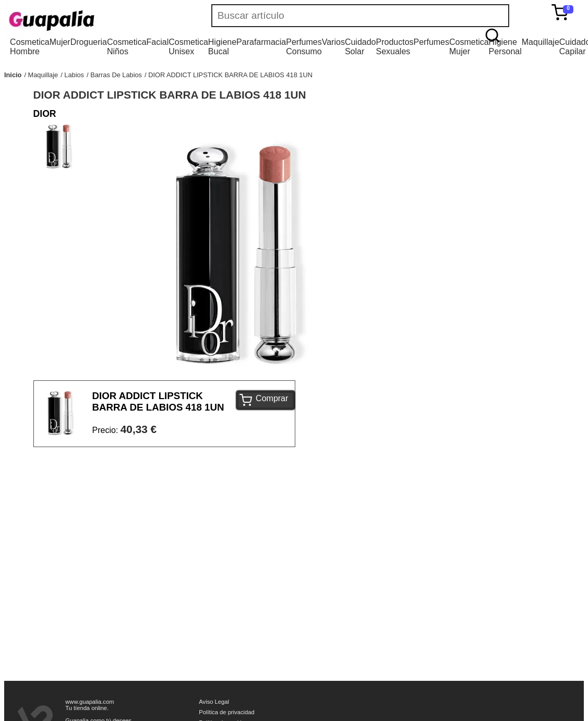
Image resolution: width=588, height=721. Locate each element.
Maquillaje (541, 42)
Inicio (13, 75)
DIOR (45, 114)
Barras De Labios (116, 75)
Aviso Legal (214, 702)
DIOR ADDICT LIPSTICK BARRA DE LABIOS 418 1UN (230, 75)
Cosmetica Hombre (30, 47)
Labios (74, 75)
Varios (333, 42)
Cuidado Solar (361, 47)
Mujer (60, 42)
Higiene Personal (505, 47)
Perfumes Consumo (304, 47)
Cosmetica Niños (127, 47)
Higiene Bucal (222, 47)
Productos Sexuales (395, 47)
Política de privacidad (226, 712)
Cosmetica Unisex (188, 47)
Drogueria (89, 42)
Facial (158, 42)
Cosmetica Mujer (469, 47)
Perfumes (431, 42)
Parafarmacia (261, 42)
